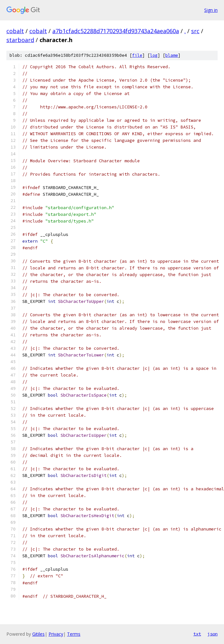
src (195, 31)
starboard (20, 40)
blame (172, 55)
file (137, 55)
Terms (74, 634)
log (154, 55)
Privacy (56, 634)
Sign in (211, 10)
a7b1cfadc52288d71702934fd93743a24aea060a (116, 31)
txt (197, 634)
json (213, 634)
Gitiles (38, 634)
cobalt (15, 31)
